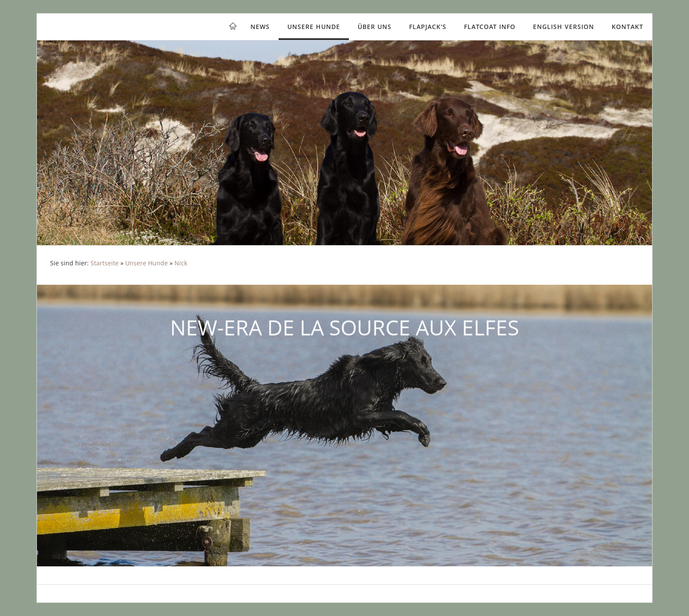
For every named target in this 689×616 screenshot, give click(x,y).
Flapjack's (428, 27)
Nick (181, 263)
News (260, 27)
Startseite (105, 263)
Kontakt (627, 27)
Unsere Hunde (314, 27)
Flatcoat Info (490, 27)
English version (564, 27)
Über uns (375, 27)
